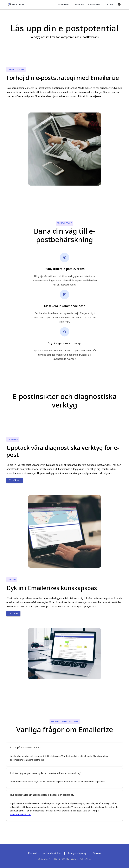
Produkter (64, 5)
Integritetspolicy (77, 853)
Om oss (109, 5)
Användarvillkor (52, 853)
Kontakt (33, 853)
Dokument (78, 5)
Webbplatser (95, 5)
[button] (64, 747)
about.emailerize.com (21, 814)
